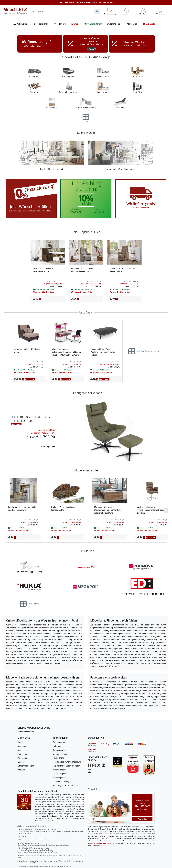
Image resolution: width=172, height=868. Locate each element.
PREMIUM (60, 24)
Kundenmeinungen (26, 766)
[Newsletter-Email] (111, 819)
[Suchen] (97, 11)
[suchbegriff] (63, 11)
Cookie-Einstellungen (62, 782)
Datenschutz (23, 758)
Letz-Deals (149, 24)
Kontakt (21, 742)
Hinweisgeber (59, 778)
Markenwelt (132, 24)
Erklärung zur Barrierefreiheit (65, 786)
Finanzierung (58, 758)
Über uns (21, 770)
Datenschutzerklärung (102, 843)
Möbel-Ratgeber (60, 774)
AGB (19, 750)
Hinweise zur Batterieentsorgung (67, 762)
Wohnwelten (20, 24)
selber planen (41, 24)
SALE (75, 24)
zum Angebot (48, 447)
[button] (127, 11)
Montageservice (60, 754)
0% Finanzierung (114, 24)
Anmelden (22, 746)
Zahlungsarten (59, 742)
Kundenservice (59, 750)
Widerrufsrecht (59, 770)
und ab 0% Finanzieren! (86, 2)
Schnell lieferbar (93, 24)
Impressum (22, 754)
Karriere (21, 762)
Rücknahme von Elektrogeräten (66, 766)
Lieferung (57, 746)
